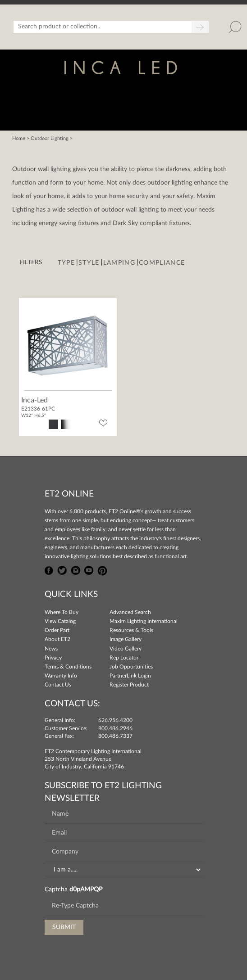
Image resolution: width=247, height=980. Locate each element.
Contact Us (58, 685)
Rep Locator (124, 658)
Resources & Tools (131, 630)
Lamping (119, 263)
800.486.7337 (115, 736)
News (51, 649)
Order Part (57, 630)
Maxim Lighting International (144, 621)
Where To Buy (62, 612)
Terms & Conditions (68, 667)
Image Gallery (126, 639)
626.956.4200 (115, 720)
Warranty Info (61, 676)
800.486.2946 (115, 728)
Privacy (53, 658)
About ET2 (57, 639)
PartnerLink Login (130, 676)
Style (89, 263)
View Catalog (60, 621)
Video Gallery (126, 649)
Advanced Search (130, 612)
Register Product (129, 685)
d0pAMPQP (86, 890)
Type (66, 263)
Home (19, 138)
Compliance (162, 263)
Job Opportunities (131, 667)
